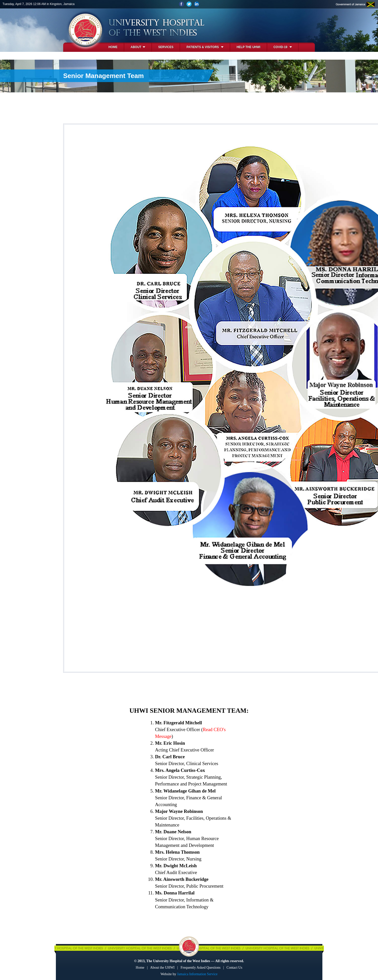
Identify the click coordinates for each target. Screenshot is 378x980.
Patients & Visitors (205, 47)
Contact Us (234, 968)
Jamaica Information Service (197, 974)
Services (166, 47)
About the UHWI (162, 968)
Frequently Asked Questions (201, 968)
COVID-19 (283, 47)
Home (113, 47)
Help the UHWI (248, 47)
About (138, 47)
